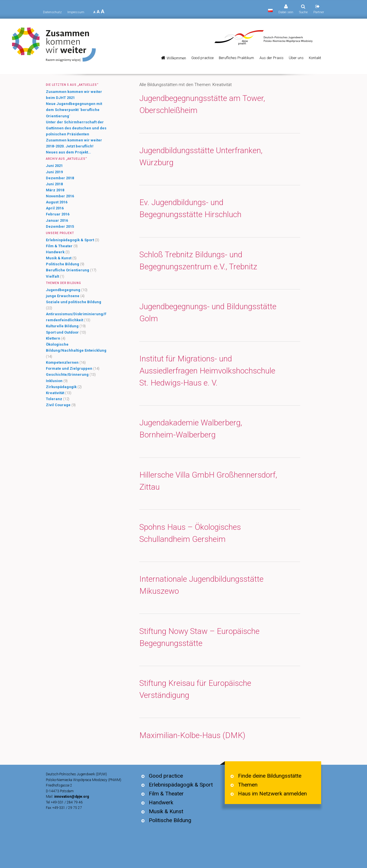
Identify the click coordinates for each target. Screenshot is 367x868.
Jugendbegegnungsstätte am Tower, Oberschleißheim (202, 104)
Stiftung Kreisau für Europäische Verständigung (195, 689)
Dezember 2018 (60, 178)
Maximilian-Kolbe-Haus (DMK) (192, 735)
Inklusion (54, 381)
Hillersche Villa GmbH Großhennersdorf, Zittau (208, 481)
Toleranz (54, 399)
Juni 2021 (54, 166)
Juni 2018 (54, 184)
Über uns (296, 58)
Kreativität (55, 393)
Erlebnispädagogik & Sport (70, 240)
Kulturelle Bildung (62, 326)
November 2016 (60, 196)
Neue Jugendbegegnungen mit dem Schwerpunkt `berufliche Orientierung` (74, 110)
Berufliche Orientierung (68, 270)
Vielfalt (52, 276)
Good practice (202, 58)
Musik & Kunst (59, 258)
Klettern (53, 338)
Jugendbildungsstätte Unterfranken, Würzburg (201, 156)
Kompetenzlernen (62, 362)
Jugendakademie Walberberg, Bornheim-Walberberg (191, 429)
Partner (319, 12)
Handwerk (55, 252)
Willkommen (176, 58)
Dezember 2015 (60, 226)
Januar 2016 (57, 220)
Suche (303, 12)
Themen (248, 785)
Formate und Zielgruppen (69, 368)
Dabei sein (286, 12)
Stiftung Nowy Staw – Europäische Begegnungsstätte (199, 637)
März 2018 (55, 190)
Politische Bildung (63, 264)
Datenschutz (52, 12)
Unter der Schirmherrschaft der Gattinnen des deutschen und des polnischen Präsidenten (76, 128)
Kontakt (315, 58)
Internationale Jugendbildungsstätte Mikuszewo (201, 585)
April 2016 (55, 208)
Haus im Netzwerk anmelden (272, 794)
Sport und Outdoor (62, 332)
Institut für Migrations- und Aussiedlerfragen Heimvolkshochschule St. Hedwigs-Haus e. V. (207, 371)
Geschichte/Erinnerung (67, 374)
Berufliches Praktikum (236, 58)
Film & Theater (59, 246)
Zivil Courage (58, 405)
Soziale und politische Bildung (74, 302)
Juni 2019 (54, 172)
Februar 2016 (58, 214)
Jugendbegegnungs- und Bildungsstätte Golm (208, 313)
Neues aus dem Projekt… (68, 152)
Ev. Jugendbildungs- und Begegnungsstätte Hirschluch (190, 208)
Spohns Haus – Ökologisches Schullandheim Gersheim (190, 533)
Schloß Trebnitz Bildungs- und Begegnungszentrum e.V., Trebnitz (198, 261)
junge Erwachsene (63, 296)
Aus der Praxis (272, 58)
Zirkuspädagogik (61, 387)
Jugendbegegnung (63, 290)
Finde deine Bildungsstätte (270, 776)
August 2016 (57, 202)
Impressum (76, 12)
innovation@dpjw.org (72, 797)
